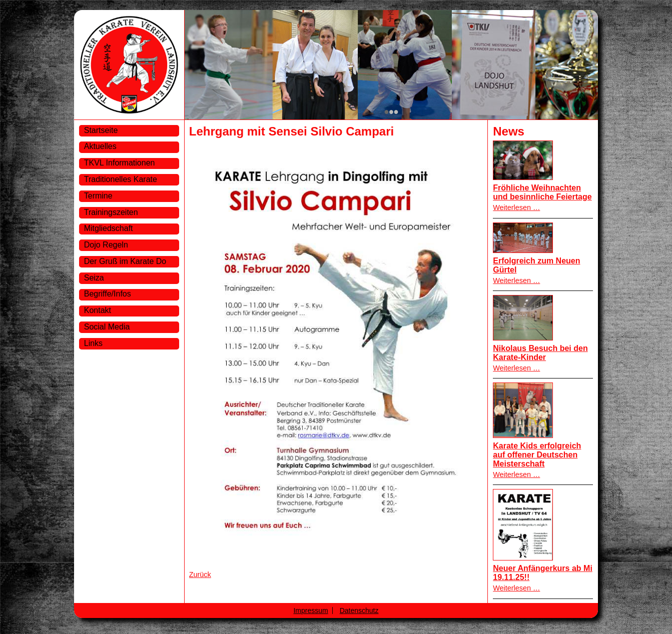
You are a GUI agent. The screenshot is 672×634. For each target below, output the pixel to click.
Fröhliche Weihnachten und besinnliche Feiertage (542, 192)
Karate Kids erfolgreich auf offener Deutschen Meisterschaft (537, 454)
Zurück (200, 574)
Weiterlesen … (516, 207)
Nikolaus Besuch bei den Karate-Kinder (540, 353)
